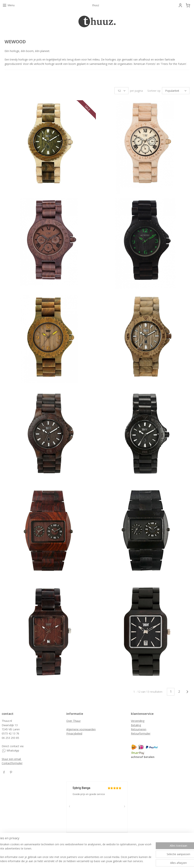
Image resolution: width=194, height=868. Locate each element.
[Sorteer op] (176, 91)
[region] (72, 853)
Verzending (138, 721)
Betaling (136, 725)
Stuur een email (12, 759)
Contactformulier (12, 763)
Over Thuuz (73, 721)
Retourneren (139, 729)
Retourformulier (141, 733)
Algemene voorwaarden (81, 729)
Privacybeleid (74, 733)
